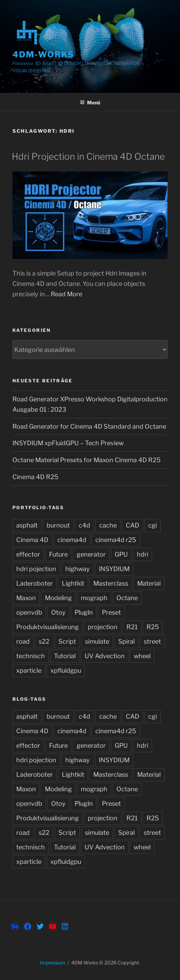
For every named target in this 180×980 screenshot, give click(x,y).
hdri (143, 554)
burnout (58, 525)
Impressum (53, 963)
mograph (94, 598)
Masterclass (111, 583)
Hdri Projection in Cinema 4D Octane (88, 156)
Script (67, 641)
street (152, 641)
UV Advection (105, 656)
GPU (121, 554)
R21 (132, 627)
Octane (127, 598)
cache (108, 525)
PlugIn (84, 612)
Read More (67, 294)
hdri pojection (36, 569)
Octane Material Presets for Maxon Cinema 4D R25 (87, 460)
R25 (153, 627)
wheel (142, 656)
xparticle (29, 670)
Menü (90, 102)
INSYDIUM (114, 569)
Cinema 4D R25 (35, 477)
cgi (153, 525)
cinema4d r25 (116, 540)
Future (58, 554)
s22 (44, 641)
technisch (31, 656)
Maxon (26, 598)
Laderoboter (35, 583)
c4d (84, 525)
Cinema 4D (32, 540)
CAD (132, 525)
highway (78, 569)
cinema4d (72, 540)
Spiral (126, 641)
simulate (97, 641)
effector (28, 554)
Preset (111, 612)
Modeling (58, 598)
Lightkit (73, 583)
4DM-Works (43, 54)
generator (91, 554)
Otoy (58, 612)
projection (103, 627)
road (23, 641)
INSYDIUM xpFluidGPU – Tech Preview (68, 443)
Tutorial (65, 656)
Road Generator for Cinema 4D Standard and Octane (89, 426)
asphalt (27, 525)
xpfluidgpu (66, 670)
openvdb (29, 612)
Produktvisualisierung (48, 627)
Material (149, 583)
